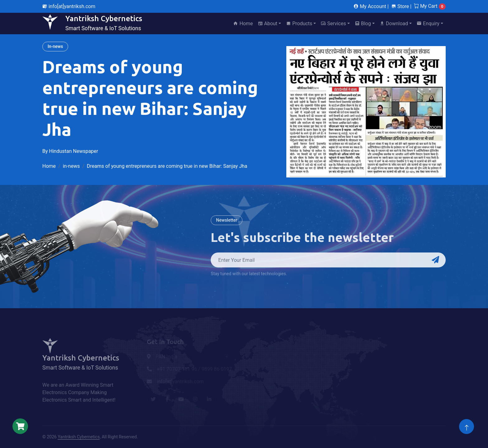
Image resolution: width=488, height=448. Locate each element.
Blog (363, 24)
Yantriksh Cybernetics (79, 437)
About (268, 24)
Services (333, 24)
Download (394, 24)
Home (243, 24)
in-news (71, 166)
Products (299, 24)
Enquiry (428, 24)
